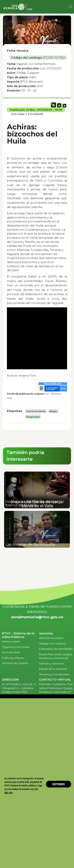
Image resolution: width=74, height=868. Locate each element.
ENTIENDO (59, 784)
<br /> (37, 338)
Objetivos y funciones (16, 647)
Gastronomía (36, 411)
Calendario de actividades (56, 649)
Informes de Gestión (15, 663)
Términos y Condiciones (54, 674)
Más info (9, 792)
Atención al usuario (52, 638)
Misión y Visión (11, 641)
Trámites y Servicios (52, 663)
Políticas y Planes (13, 658)
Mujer (53, 411)
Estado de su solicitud (53, 669)
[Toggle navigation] (70, 7)
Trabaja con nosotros (52, 643)
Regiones (33, 417)
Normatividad (11, 652)
